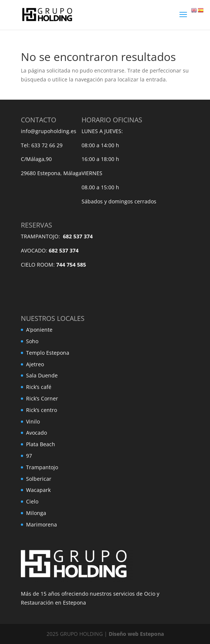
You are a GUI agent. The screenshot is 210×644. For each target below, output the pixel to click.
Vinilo (33, 421)
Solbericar (39, 479)
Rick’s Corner (42, 398)
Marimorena (42, 524)
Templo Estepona (48, 353)
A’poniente (39, 330)
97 (29, 456)
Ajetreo (35, 364)
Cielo (32, 501)
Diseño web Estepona (136, 634)
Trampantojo (42, 467)
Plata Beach (41, 444)
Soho (32, 341)
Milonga (36, 513)
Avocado (36, 433)
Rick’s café (39, 387)
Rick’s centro (42, 410)
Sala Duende (42, 375)
